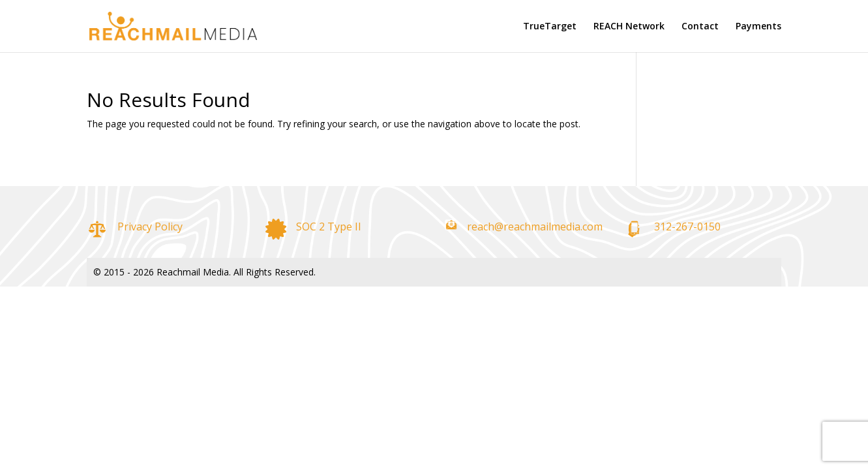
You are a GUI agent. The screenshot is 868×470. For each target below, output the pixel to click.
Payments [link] (758, 27)
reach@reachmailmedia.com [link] (535, 227)
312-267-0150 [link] (687, 227)
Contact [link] (700, 27)
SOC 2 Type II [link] (329, 227)
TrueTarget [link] (550, 27)
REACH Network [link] (629, 27)
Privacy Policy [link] (150, 227)
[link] (167, 25)
